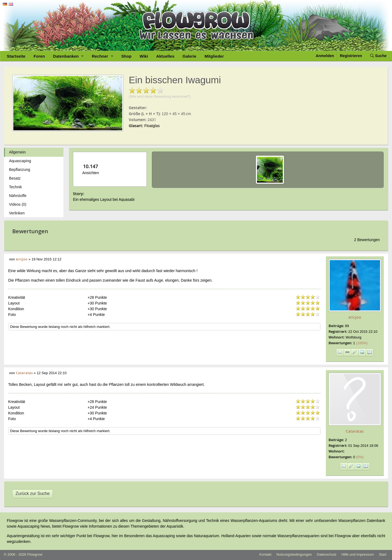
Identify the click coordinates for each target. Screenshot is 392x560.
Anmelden (325, 56)
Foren (39, 56)
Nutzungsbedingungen (294, 554)
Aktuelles (165, 56)
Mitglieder (214, 56)
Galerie (190, 56)
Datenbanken (68, 56)
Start (383, 554)
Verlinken (17, 213)
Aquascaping (20, 161)
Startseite (16, 56)
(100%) (360, 343)
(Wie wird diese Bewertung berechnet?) (160, 96)
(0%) (358, 457)
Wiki (144, 56)
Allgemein (17, 152)
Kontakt (265, 554)
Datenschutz (327, 554)
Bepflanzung (20, 170)
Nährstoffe (18, 196)
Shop (127, 56)
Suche (378, 56)
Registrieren (351, 56)
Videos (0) (18, 204)
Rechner (102, 56)
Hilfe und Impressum (358, 554)
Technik (15, 187)
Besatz (15, 178)
